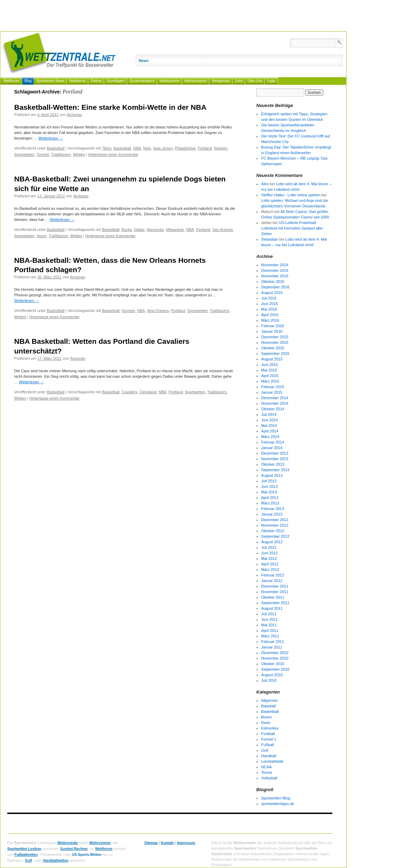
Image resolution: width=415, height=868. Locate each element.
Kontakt (167, 843)
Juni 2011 (269, 619)
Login (271, 81)
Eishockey (270, 728)
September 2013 (275, 470)
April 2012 (270, 564)
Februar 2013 (273, 509)
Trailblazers (61, 154)
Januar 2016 (272, 331)
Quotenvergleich (142, 81)
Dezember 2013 (275, 453)
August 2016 (272, 293)
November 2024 (275, 265)
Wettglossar (221, 81)
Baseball (268, 706)
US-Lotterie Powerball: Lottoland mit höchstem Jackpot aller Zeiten (292, 228)
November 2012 (275, 525)
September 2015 (275, 354)
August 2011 (272, 608)
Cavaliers (130, 392)
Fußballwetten (26, 855)
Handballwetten (56, 861)
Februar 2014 (273, 442)
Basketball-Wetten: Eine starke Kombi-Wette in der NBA (110, 107)
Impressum (186, 843)
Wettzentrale (68, 843)
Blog (28, 81)
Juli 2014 (269, 414)
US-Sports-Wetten (87, 855)
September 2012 (275, 536)
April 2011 (270, 630)
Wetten (79, 154)
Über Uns (255, 81)
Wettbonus (77, 81)
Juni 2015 (269, 365)
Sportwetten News (50, 81)
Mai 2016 (269, 309)
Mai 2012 (269, 558)
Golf (265, 750)
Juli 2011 (269, 614)
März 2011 (270, 636)
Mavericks (155, 230)
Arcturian (75, 115)
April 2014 (270, 431)
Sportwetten (24, 154)
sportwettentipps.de (278, 804)
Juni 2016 (269, 304)
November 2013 (275, 459)
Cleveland (148, 392)
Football (268, 734)
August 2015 (272, 359)
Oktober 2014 (273, 409)
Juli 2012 (269, 547)
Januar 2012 (272, 581)
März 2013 (270, 503)
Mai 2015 (269, 370)
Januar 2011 (272, 647)
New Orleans (158, 311)
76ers (107, 148)
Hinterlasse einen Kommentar (113, 154)
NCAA (266, 767)
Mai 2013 (269, 492)
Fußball (268, 745)
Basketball (56, 148)
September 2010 (275, 669)
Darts (266, 723)
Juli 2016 (269, 298)
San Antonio (223, 230)
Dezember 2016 (275, 270)
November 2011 (275, 592)
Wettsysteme (169, 81)
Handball (269, 756)
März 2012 (270, 570)
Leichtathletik (272, 761)
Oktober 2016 (273, 281)
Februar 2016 (273, 326)
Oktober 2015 (273, 348)
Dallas (140, 230)
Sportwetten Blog (276, 798)
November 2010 (275, 658)
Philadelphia (185, 148)
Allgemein (269, 700)
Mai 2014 (269, 426)
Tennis (267, 772)
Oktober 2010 (273, 664)
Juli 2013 (269, 481)
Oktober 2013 (273, 464)
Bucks (127, 230)
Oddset (96, 81)
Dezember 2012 (275, 520)
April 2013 (270, 498)
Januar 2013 (272, 514)
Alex (265, 184)
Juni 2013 (269, 486)
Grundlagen (116, 81)
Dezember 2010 (275, 653)
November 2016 (275, 276)
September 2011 (275, 603)
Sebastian (270, 239)
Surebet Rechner (74, 849)
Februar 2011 (273, 642)
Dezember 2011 (275, 586)
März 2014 (270, 437)
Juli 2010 (269, 680)
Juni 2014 (269, 420)
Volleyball (269, 778)
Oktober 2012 (273, 531)
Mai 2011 (269, 625)
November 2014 (275, 403)
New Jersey (163, 148)
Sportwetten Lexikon (24, 849)
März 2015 (270, 381)
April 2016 (270, 315)
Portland (205, 148)
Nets (147, 148)
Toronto (43, 154)
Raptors (221, 148)
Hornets (128, 311)
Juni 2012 (269, 553)
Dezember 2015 (275, 337)
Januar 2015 (272, 392)
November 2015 (275, 342)
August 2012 (272, 542)
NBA (137, 148)
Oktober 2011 (273, 597)
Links (239, 81)
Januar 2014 (272, 448)
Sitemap (151, 843)
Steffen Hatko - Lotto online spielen (291, 195)
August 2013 (272, 475)
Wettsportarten (196, 81)
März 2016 (270, 320)
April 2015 (270, 376)
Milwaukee (175, 230)
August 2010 (272, 675)
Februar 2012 (273, 575)
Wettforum (11, 81)
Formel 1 (269, 739)
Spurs (42, 236)
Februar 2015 (273, 387)
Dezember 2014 (275, 398)
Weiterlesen (51, 138)
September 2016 (275, 287)
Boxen (266, 717)
